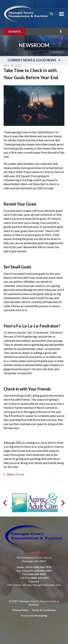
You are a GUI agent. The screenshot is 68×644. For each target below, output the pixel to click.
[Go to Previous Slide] (5, 503)
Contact (34, 581)
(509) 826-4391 (43, 571)
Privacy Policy (20, 610)
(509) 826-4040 (37, 574)
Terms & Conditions (44, 610)
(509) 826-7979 (42, 567)
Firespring (41, 615)
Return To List (15, 474)
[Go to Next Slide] (63, 503)
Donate (15, 31)
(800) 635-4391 (40, 578)
